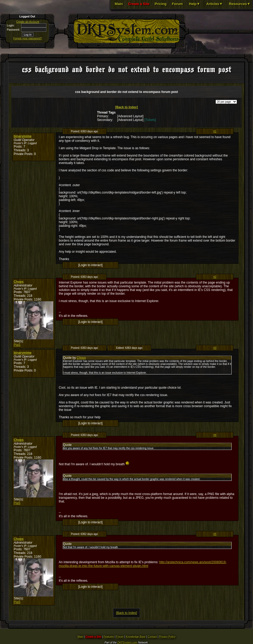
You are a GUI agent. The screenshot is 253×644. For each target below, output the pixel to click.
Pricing (161, 4)
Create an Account (28, 22)
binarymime (23, 136)
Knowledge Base (136, 637)
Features (109, 637)
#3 (215, 348)
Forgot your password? (28, 38)
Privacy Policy (167, 637)
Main (119, 4)
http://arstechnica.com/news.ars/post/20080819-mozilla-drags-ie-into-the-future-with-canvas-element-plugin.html (143, 564)
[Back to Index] (126, 107)
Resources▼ (240, 4)
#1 (215, 131)
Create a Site (139, 4)
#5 (215, 534)
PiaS (17, 345)
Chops (19, 282)
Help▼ (194, 4)
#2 (215, 277)
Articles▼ (215, 4)
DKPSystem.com (128, 643)
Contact (152, 637)
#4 (215, 435)
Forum (177, 4)
